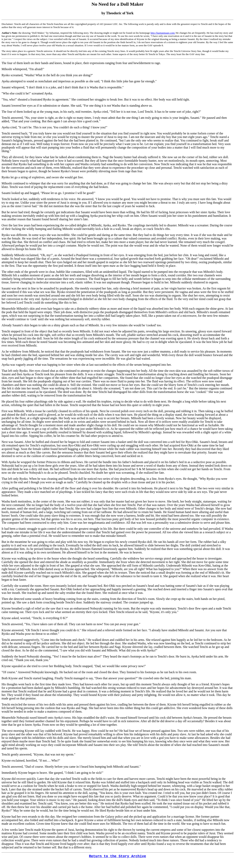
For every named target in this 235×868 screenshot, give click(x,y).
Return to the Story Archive (117, 856)
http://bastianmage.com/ (163, 33)
